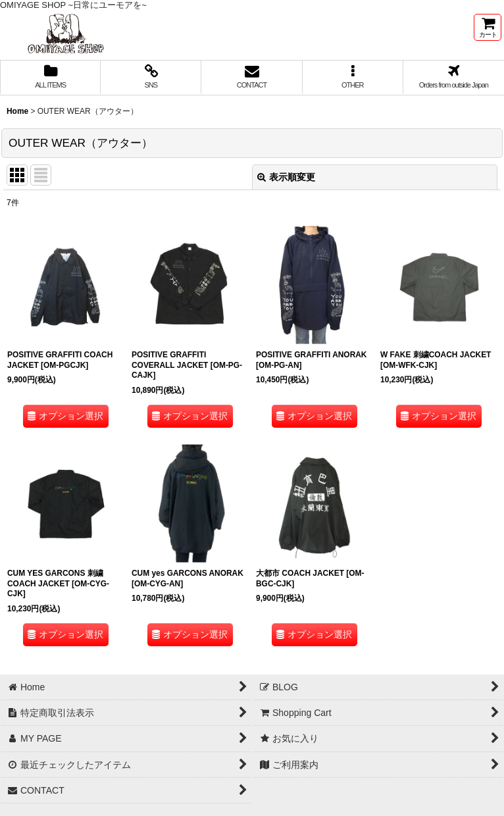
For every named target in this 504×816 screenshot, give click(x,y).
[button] (353, 78)
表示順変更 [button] (286, 177)
